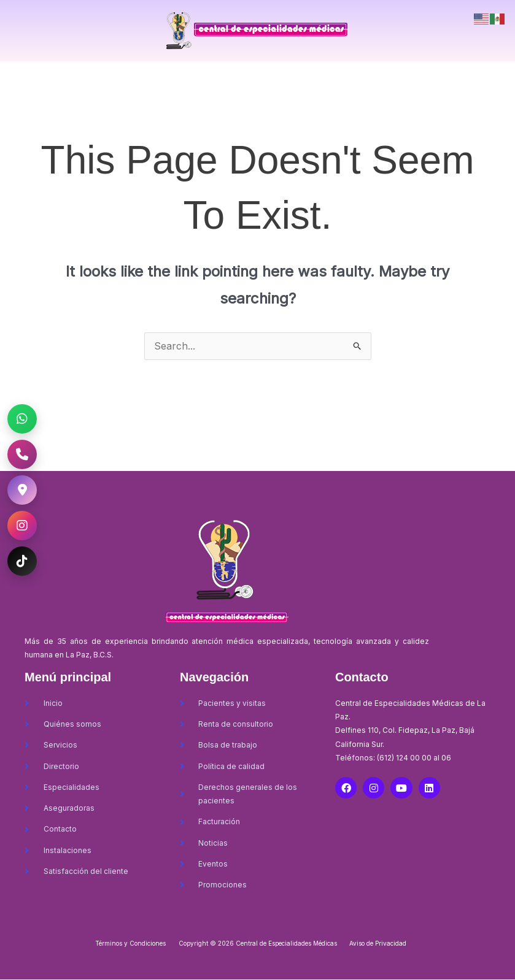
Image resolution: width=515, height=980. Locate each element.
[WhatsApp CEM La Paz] (22, 419)
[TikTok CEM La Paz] (22, 561)
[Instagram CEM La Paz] (22, 526)
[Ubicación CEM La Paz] (22, 490)
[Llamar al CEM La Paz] (22, 454)
